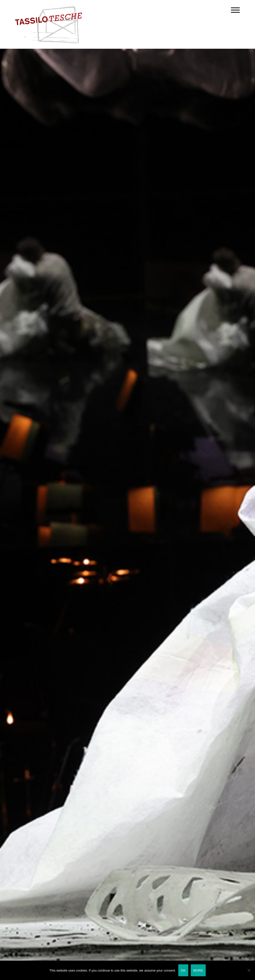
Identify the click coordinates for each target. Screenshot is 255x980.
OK (183, 970)
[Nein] (249, 970)
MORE (198, 970)
